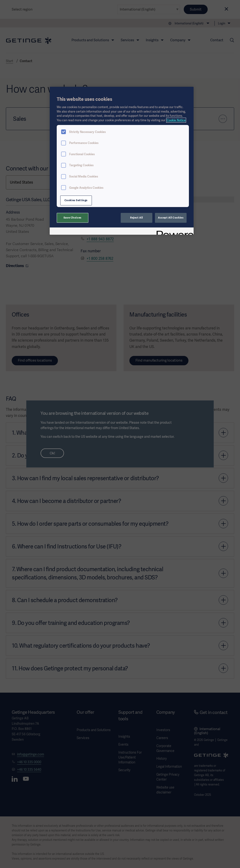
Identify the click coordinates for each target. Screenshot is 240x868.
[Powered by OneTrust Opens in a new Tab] (173, 232)
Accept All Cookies (171, 218)
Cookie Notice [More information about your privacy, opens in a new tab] (176, 120)
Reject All (137, 218)
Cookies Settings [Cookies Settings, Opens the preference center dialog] (76, 200)
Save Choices (73, 218)
